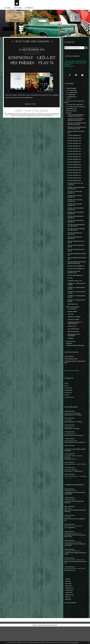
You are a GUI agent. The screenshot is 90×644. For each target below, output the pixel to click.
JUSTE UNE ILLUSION (71, 457)
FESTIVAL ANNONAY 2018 (75, 171)
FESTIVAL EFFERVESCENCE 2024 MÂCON (77, 256)
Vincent (67, 534)
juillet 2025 (68, 617)
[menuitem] (8, 10)
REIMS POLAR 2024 (73, 318)
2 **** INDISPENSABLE (72, 95)
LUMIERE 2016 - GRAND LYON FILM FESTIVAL (76, 301)
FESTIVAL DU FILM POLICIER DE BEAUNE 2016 (76, 226)
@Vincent (67, 525)
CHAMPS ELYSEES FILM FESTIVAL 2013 (77, 137)
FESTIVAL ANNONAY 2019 (75, 174)
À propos (29, 10)
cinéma (29, 120)
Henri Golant (68, 408)
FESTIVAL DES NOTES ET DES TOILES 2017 (76, 191)
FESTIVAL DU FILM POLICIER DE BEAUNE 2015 (76, 222)
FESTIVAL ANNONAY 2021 (75, 179)
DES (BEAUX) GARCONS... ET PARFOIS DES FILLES (75, 337)
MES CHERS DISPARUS (74, 346)
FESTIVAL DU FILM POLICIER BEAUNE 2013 (76, 204)
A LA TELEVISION (72, 323)
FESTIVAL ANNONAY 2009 (75, 146)
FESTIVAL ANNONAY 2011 (75, 151)
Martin (66, 516)
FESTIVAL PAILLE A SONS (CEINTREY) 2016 (75, 284)
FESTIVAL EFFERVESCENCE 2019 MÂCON (77, 252)
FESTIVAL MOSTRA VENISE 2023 (77, 280)
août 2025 (68, 614)
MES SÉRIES (69, 359)
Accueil (8, 10)
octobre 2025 (69, 610)
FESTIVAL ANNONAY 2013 (75, 157)
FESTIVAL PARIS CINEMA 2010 (76, 287)
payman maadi (20, 123)
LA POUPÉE (68, 436)
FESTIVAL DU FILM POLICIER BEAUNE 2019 (76, 213)
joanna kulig (46, 120)
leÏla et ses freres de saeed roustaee (28, 122)
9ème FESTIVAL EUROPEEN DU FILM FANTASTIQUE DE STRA (76, 132)
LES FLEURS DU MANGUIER (73, 429)
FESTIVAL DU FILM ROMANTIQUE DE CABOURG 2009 (77, 239)
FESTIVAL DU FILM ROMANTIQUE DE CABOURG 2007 (77, 235)
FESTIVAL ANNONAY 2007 (75, 140)
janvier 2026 (69, 603)
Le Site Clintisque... (70, 372)
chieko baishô (44, 123)
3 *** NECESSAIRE (26, 118)
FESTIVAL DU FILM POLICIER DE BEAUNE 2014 (76, 217)
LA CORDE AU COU (70, 450)
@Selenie (67, 543)
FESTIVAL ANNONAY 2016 (75, 165)
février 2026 (69, 600)
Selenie (67, 559)
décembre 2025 (70, 605)
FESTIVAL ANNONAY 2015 (75, 162)
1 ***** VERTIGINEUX (72, 93)
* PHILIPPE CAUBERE (72, 90)
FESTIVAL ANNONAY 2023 (75, 182)
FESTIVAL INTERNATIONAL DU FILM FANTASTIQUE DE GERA (76, 274)
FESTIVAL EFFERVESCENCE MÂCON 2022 (75, 270)
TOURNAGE (71, 354)
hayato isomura (53, 123)
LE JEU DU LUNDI (72, 341)
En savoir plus (75, 643)
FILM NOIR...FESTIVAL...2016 (75, 293)
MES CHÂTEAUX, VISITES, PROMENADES (75, 350)
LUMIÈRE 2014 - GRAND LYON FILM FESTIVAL (76, 314)
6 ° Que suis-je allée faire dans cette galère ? (75, 104)
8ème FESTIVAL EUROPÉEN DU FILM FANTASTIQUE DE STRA (76, 128)
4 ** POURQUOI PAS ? (72, 99)
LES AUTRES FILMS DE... (74, 344)
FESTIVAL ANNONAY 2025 (75, 188)
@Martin (67, 507)
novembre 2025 (70, 607)
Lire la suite (31, 111)
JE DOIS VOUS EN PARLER (73, 321)
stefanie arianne (32, 124)
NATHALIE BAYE (69, 443)
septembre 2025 (70, 612)
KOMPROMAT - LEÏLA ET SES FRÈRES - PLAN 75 (32, 64)
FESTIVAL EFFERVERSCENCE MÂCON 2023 (76, 248)
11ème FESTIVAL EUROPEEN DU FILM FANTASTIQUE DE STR (77, 123)
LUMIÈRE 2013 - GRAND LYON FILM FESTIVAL (76, 310)
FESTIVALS (69, 116)
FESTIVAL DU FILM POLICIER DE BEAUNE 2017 (76, 230)
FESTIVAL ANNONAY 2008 (75, 143)
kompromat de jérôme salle (18, 120)
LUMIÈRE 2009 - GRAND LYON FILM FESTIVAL (76, 305)
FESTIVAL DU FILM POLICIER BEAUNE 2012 (76, 200)
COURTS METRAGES (72, 114)
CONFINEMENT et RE (72, 112)
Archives (18, 10)
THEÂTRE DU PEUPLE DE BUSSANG (76, 361)
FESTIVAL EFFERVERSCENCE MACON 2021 (76, 243)
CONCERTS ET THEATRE (75, 331)
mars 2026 (68, 598)
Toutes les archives (71, 620)
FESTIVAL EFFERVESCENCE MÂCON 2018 (75, 265)
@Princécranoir (69, 576)
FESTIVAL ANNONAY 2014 (75, 160)
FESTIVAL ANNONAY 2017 (75, 168)
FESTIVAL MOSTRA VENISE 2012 (77, 277)
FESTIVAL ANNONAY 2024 (75, 185)
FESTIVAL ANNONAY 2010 (75, 149)
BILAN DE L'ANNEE (73, 325)
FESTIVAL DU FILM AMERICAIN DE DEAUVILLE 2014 (76, 195)
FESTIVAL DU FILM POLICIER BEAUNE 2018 (76, 209)
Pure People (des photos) (72, 374)
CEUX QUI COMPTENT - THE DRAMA (76, 493)
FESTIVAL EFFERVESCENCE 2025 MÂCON (77, 261)
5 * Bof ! (68, 101)
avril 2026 (68, 596)
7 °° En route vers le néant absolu (75, 107)
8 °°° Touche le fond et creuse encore (76, 110)
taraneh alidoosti (45, 122)
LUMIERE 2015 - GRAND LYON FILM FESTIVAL (76, 297)
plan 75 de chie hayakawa (32, 123)
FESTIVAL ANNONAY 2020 (75, 176)
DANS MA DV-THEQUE (74, 334)
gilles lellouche (37, 120)
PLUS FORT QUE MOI (71, 486)
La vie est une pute (71, 357)
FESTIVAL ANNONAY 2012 (75, 154)
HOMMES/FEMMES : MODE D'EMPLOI (76, 481)
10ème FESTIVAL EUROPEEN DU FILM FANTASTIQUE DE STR (77, 119)
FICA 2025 (70, 290)
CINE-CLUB (71, 328)
